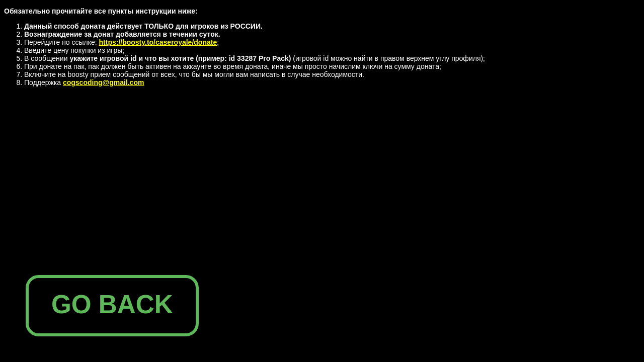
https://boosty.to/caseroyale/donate (158, 42)
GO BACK (112, 304)
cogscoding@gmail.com (103, 82)
